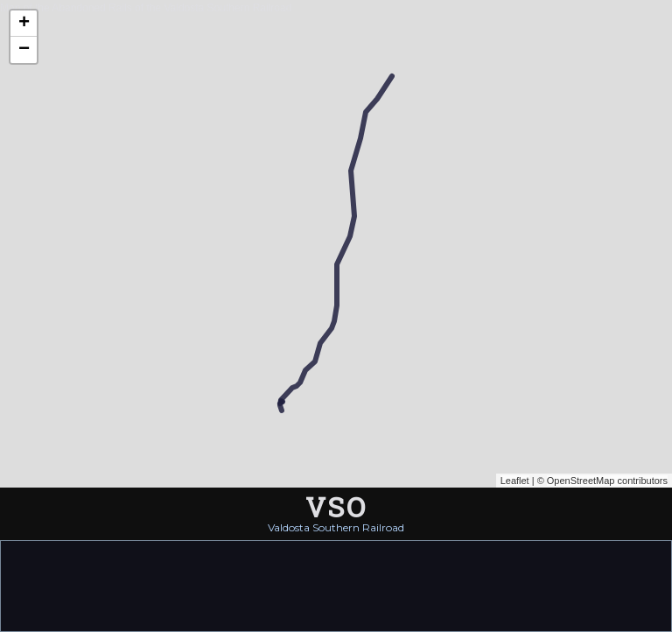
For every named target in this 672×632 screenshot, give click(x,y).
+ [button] (24, 24)
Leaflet (515, 481)
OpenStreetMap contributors (607, 481)
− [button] (24, 50)
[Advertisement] (336, 585)
